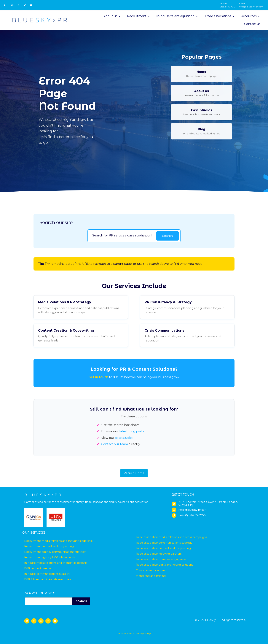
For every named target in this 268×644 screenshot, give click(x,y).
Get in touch (98, 377)
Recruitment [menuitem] (139, 16)
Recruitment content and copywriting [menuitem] (49, 546)
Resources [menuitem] (251, 16)
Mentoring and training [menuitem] (151, 576)
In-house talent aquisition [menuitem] (177, 16)
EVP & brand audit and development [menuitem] (48, 579)
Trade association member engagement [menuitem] (162, 559)
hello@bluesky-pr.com (251, 7)
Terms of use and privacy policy (134, 633)
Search (167, 236)
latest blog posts (132, 431)
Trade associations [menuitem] (220, 16)
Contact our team (115, 444)
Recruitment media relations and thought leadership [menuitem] (58, 541)
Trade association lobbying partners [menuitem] (159, 554)
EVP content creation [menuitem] (38, 568)
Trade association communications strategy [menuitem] (164, 543)
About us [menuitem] (112, 16)
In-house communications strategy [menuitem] (47, 574)
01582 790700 (227, 7)
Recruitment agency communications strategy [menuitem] (55, 552)
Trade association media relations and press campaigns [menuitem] (171, 537)
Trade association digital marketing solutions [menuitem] (165, 565)
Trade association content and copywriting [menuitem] (163, 548)
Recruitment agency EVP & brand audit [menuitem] (50, 557)
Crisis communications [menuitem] (150, 570)
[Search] (122, 235)
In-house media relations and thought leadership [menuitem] (56, 563)
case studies (124, 438)
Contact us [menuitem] (252, 24)
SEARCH (81, 601)
